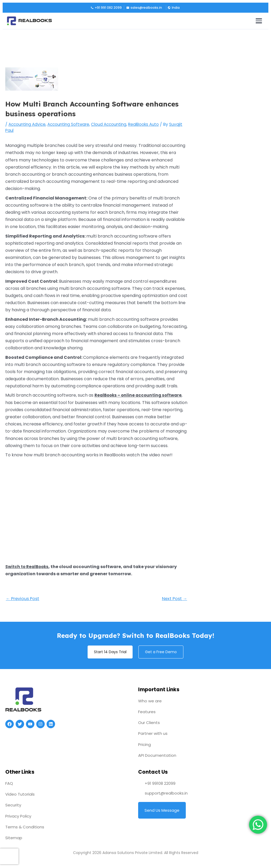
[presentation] (9, 856)
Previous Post (24, 599)
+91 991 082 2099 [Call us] (106, 8)
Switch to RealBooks (28, 567)
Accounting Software (71, 124)
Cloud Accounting (113, 124)
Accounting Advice (28, 124)
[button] (173, 8)
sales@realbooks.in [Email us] (144, 8)
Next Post (174, 599)
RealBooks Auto (150, 124)
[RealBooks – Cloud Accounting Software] (29, 21)
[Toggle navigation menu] (259, 21)
